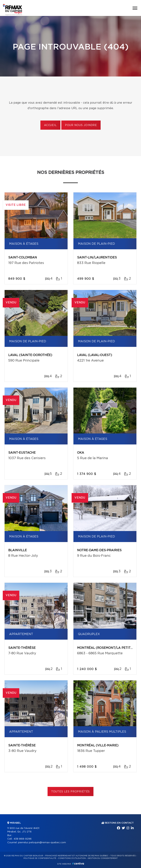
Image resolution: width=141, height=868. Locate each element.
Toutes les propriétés (71, 792)
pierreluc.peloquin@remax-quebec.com (42, 843)
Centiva (78, 864)
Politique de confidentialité (40, 858)
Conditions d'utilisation (72, 858)
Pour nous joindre (81, 125)
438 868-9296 (23, 839)
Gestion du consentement (103, 858)
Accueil (50, 125)
